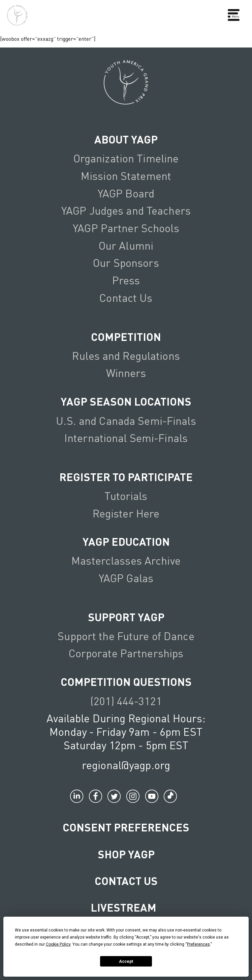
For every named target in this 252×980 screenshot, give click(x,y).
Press (126, 280)
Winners (126, 373)
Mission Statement (126, 176)
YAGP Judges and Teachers (126, 210)
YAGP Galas (126, 578)
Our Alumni (126, 245)
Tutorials (126, 496)
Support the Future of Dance (126, 636)
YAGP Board (126, 193)
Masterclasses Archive (126, 560)
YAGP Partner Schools (126, 228)
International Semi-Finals (126, 438)
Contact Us (126, 298)
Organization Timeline (126, 158)
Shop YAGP (126, 854)
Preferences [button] (198, 944)
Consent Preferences (126, 827)
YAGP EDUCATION (126, 541)
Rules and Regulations (126, 356)
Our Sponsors (126, 263)
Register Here (126, 513)
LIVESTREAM (126, 907)
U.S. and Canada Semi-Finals (126, 421)
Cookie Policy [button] (58, 944)
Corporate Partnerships (126, 653)
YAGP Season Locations (126, 401)
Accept (126, 961)
